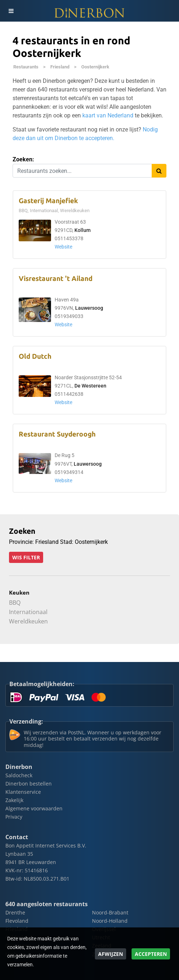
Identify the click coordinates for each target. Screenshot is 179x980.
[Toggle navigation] (11, 11)
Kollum (82, 230)
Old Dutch (35, 356)
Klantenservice (23, 792)
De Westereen (90, 386)
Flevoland (17, 921)
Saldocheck (19, 775)
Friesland (60, 67)
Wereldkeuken (28, 621)
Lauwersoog (89, 308)
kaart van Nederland (108, 115)
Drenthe (15, 912)
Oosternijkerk (95, 67)
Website (63, 247)
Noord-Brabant (110, 912)
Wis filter (26, 557)
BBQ (15, 603)
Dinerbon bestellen (29, 784)
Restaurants (26, 67)
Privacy (14, 817)
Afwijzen (111, 954)
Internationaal (28, 612)
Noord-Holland (110, 921)
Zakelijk (14, 800)
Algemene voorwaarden (34, 808)
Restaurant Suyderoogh (57, 434)
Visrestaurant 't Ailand (56, 279)
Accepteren (151, 954)
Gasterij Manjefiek (48, 201)
